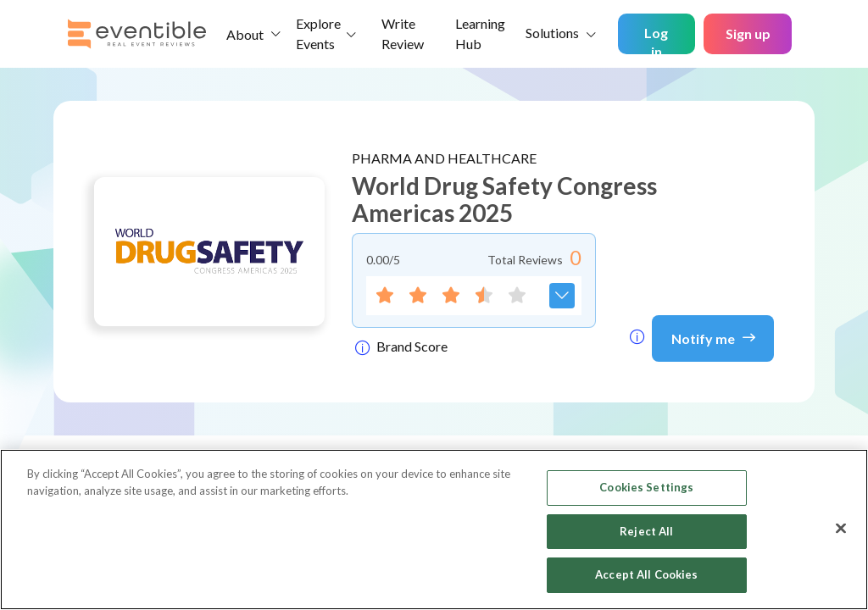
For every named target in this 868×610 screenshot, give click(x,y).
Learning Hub (480, 33)
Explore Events (318, 33)
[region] (434, 530)
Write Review (403, 33)
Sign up (748, 33)
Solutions (552, 33)
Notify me (713, 337)
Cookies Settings (646, 487)
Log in (656, 39)
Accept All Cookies (646, 574)
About (245, 34)
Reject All (646, 531)
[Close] (841, 529)
